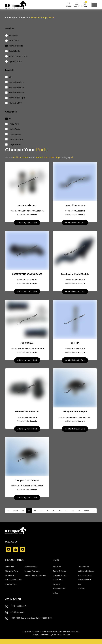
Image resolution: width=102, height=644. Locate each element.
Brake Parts (13, 129)
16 (35, 511)
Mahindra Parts (21, 17)
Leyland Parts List (85, 581)
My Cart (85, 5)
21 (66, 511)
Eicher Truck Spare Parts (35, 581)
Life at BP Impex (60, 581)
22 (73, 511)
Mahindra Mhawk (15, 93)
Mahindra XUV (14, 103)
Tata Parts (9, 572)
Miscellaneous (31, 572)
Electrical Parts (14, 139)
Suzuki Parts (10, 581)
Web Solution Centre (61, 640)
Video (56, 598)
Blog (80, 590)
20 (60, 511)
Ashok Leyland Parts (14, 585)
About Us (57, 572)
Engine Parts (13, 145)
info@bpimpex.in (18, 617)
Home (8, 17)
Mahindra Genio (15, 87)
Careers (57, 590)
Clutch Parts (13, 134)
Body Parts (12, 124)
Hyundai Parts (11, 590)
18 (47, 511)
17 (41, 511)
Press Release (59, 594)
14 (23, 511)
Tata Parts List (83, 572)
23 (23, 516)
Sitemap (81, 594)
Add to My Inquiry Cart (27, 223)
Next (87, 513)
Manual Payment (32, 576)
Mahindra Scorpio (15, 98)
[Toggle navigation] (94, 5)
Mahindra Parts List (86, 576)
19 (53, 511)
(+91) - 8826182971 (18, 611)
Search (69, 5)
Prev (10, 516)
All (8, 77)
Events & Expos (59, 576)
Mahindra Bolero (15, 82)
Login (77, 5)
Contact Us (58, 585)
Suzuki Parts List (84, 585)
